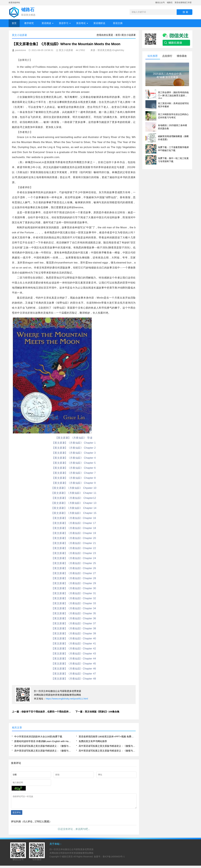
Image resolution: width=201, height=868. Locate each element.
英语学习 (64, 23)
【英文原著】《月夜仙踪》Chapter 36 (74, 618)
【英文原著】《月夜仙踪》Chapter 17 (74, 523)
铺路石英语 (67, 859)
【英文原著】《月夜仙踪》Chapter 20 (74, 538)
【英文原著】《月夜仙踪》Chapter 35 (74, 613)
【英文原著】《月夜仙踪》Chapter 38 (74, 628)
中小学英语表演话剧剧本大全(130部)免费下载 (38, 737)
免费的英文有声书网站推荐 (93, 741)
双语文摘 (118, 23)
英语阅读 (46, 23)
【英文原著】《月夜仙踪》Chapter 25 (74, 563)
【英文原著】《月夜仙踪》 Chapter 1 (74, 443)
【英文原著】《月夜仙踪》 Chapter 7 (74, 473)
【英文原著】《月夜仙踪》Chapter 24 (74, 558)
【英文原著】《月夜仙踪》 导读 (74, 438)
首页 (14, 23)
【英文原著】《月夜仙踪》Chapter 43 (74, 654)
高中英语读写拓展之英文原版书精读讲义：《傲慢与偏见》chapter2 (107, 751)
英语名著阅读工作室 (183, 3)
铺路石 (170, 3)
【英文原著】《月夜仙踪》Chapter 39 (74, 633)
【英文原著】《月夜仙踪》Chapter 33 (74, 603)
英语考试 (81, 23)
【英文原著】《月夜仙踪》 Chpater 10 (74, 488)
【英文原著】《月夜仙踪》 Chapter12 (74, 498)
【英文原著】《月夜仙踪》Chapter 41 (74, 644)
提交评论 (17, 815)
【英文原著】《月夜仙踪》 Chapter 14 (74, 508)
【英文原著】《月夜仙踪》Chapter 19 (74, 533)
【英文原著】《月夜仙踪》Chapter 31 (74, 593)
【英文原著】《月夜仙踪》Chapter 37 (74, 623)
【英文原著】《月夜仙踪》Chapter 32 (74, 598)
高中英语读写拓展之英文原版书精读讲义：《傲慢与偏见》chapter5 (43, 746)
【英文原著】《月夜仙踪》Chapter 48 (74, 679)
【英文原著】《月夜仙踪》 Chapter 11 (74, 493)
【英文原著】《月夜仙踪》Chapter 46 (74, 669)
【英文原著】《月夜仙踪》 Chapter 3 (74, 453)
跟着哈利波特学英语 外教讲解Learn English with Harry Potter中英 (43, 741)
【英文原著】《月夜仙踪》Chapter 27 (74, 573)
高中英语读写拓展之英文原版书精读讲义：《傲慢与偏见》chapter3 (43, 751)
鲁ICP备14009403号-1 (114, 859)
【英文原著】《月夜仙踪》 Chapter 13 (74, 503)
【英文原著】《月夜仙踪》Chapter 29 (74, 583)
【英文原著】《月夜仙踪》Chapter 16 (74, 518)
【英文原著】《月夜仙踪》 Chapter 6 (74, 468)
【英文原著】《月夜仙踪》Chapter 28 (74, 578)
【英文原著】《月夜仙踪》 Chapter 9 (74, 483)
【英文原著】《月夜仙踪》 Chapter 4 (74, 458)
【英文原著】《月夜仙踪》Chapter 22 (74, 548)
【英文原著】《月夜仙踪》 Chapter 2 (74, 448)
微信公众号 (160, 3)
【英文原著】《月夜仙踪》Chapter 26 (74, 568)
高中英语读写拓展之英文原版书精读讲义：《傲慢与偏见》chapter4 (107, 746)
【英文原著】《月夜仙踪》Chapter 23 (74, 553)
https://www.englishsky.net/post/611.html (67, 699)
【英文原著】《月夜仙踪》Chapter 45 (74, 664)
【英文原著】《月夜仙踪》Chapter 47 (74, 674)
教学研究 (29, 23)
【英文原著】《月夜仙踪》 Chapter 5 (74, 463)
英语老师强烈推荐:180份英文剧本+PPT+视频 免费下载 (107, 737)
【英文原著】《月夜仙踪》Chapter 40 (74, 638)
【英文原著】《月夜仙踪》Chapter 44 (74, 659)
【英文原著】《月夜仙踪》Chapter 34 (74, 608)
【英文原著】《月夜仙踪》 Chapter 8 (74, 478)
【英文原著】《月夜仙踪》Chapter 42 (74, 649)
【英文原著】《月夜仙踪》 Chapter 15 (74, 513)
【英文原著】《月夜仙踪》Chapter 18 (74, 528)
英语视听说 (99, 23)
